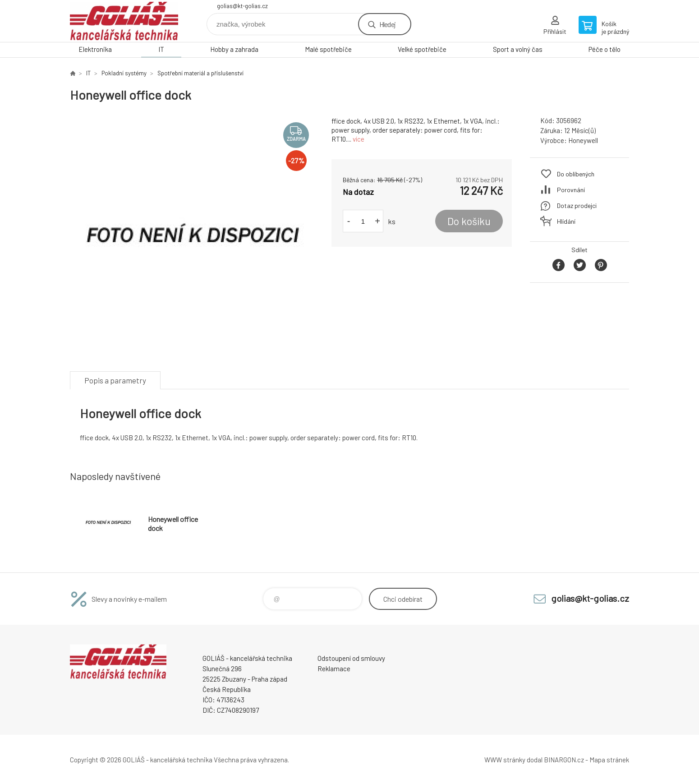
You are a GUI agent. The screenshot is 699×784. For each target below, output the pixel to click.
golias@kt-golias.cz (242, 6)
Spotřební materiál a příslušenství (200, 73)
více (359, 139)
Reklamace (334, 669)
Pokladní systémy (124, 73)
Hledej (387, 24)
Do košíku (469, 221)
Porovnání (571, 190)
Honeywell (583, 140)
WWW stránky (505, 760)
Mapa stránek (609, 760)
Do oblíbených (576, 174)
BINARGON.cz (564, 760)
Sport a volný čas (518, 49)
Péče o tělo (605, 49)
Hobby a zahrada (234, 49)
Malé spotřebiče (328, 49)
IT (161, 49)
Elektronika (95, 49)
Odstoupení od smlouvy (351, 658)
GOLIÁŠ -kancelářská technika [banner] (124, 21)
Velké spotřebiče (422, 49)
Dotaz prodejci (577, 205)
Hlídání (566, 221)
